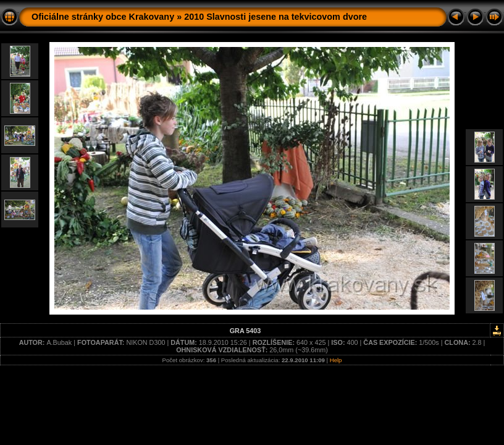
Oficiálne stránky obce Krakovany (103, 17)
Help (336, 360)
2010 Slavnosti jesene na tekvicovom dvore (275, 17)
